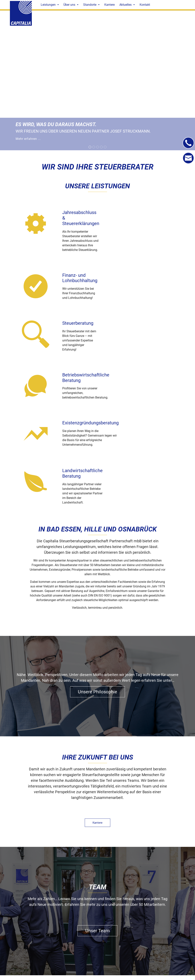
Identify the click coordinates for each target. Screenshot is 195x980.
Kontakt (97, 901)
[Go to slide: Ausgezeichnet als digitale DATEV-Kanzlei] (94, 147)
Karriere (97, 680)
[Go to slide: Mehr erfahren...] (97, 147)
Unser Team (97, 788)
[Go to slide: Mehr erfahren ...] (90, 147)
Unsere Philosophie (97, 549)
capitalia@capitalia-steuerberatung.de (58, 966)
